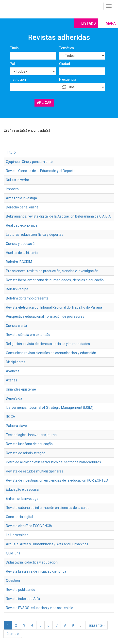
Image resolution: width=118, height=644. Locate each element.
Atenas (12, 380)
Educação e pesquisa (22, 489)
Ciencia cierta (16, 326)
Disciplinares (16, 362)
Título (14, 48)
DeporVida (14, 398)
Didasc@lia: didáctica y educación (32, 562)
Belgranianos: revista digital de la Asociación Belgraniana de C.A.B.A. (59, 216)
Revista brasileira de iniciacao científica (36, 571)
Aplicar (44, 103)
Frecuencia (68, 79)
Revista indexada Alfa (23, 599)
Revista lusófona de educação (29, 444)
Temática (67, 48)
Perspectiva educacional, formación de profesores (45, 316)
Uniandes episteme (21, 389)
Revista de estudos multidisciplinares (35, 471)
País (13, 64)
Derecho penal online (22, 207)
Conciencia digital (19, 517)
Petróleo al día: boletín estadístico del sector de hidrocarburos (53, 462)
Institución (18, 79)
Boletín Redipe (17, 289)
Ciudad (65, 64)
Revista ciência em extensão (28, 335)
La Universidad (17, 535)
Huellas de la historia (22, 253)
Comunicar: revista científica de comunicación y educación (51, 353)
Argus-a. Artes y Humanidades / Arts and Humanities (47, 544)
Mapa (111, 23)
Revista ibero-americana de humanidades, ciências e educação (55, 280)
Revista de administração (26, 453)
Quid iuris (13, 553)
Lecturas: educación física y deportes (35, 235)
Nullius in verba (17, 180)
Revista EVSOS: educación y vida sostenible (40, 608)
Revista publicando (21, 590)
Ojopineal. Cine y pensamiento (29, 162)
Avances (13, 371)
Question (13, 581)
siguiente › (96, 625)
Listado (89, 23)
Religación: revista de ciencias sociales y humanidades (48, 344)
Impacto (12, 189)
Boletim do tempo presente (27, 298)
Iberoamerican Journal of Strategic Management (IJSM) (50, 408)
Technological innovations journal (32, 435)
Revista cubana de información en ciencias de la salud (48, 508)
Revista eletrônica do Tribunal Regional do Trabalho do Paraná (54, 307)
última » (13, 634)
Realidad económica (22, 225)
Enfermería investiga (22, 499)
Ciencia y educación (21, 244)
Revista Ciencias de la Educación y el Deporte (41, 171)
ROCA (11, 417)
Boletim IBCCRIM (19, 262)
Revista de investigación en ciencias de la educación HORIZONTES (57, 480)
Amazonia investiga (21, 198)
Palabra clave (16, 426)
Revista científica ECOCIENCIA (29, 526)
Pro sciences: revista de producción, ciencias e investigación (52, 271)
